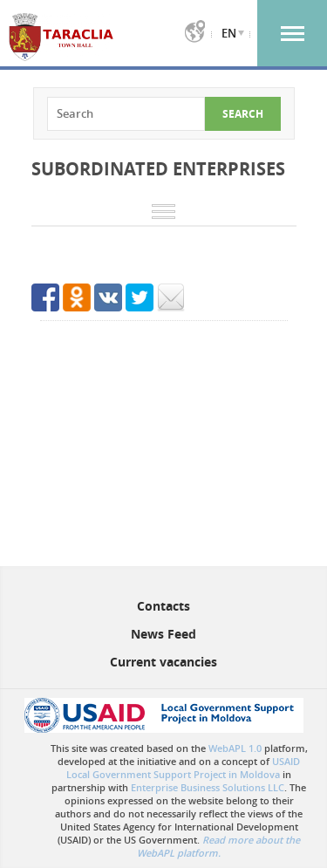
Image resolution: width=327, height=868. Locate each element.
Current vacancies (163, 662)
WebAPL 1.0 (235, 748)
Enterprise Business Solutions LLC (208, 787)
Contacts (163, 606)
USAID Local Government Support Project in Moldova (183, 768)
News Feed (163, 634)
